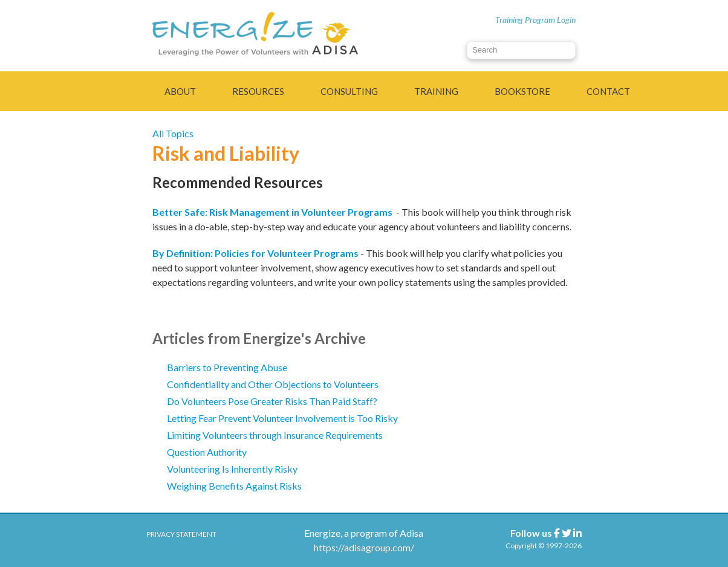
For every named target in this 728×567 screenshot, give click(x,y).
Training (436, 91)
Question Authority (207, 452)
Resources (258, 91)
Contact (608, 91)
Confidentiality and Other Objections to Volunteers (273, 384)
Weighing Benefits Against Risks (234, 486)
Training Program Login (535, 20)
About (180, 91)
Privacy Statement (181, 534)
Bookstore (522, 91)
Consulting (349, 91)
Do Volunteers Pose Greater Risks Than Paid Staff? (272, 401)
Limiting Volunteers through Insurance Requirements (275, 435)
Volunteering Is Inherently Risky (232, 469)
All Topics (173, 133)
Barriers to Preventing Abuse (227, 367)
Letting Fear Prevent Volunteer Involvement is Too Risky (282, 418)
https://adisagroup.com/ (364, 547)
